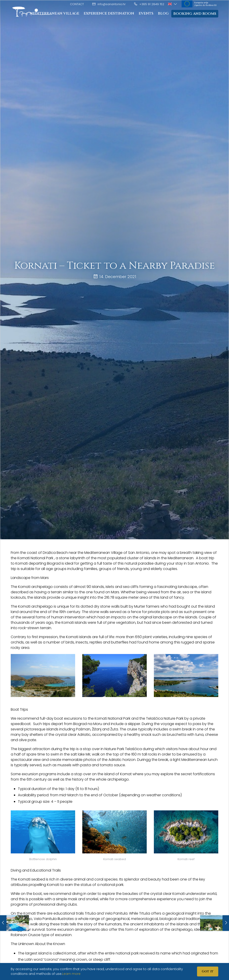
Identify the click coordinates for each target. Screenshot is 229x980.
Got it (208, 971)
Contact (77, 4)
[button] (173, 4)
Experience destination (109, 13)
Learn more (71, 974)
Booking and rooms (195, 14)
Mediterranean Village (54, 13)
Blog (163, 13)
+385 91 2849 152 (149, 4)
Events (146, 13)
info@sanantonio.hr (109, 4)
